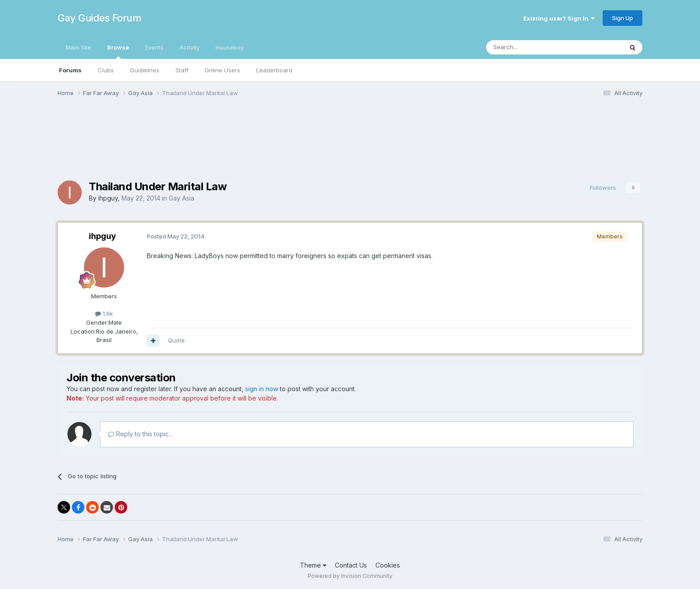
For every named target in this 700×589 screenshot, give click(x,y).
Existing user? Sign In (559, 18)
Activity (190, 47)
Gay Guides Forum (99, 18)
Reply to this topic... (140, 434)
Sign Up (623, 18)
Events (154, 47)
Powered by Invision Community (350, 576)
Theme (313, 565)
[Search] (532, 47)
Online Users (222, 70)
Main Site (78, 47)
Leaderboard (274, 70)
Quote (176, 340)
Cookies (388, 565)
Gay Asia (181, 198)
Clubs (106, 70)
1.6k (104, 313)
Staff (182, 70)
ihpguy (108, 198)
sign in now (262, 389)
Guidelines (145, 70)
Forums (70, 70)
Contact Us (351, 565)
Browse (118, 51)
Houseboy (230, 47)
